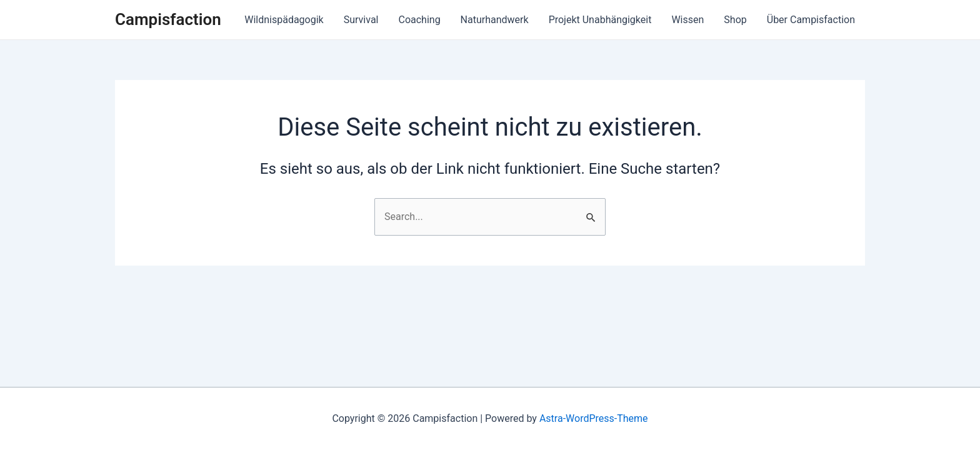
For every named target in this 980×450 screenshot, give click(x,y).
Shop (735, 20)
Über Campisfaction (811, 20)
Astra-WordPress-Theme (594, 418)
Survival (361, 20)
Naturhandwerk (495, 20)
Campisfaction (168, 19)
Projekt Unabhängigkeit (600, 20)
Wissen (687, 20)
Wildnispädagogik (284, 20)
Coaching (419, 20)
